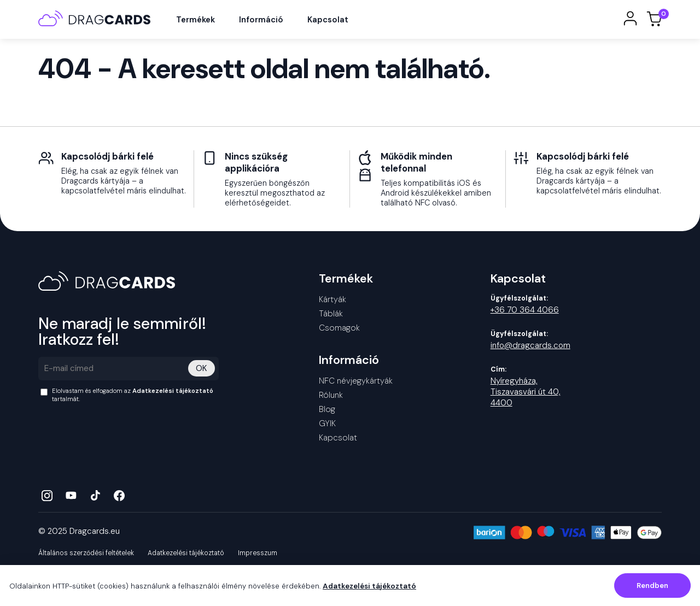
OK (202, 373)
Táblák (331, 319)
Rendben (652, 586)
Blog (327, 414)
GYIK (327, 428)
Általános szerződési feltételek (86, 558)
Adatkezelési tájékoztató (173, 396)
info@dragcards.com (530, 350)
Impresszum (258, 558)
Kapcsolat (333, 22)
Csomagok (339, 333)
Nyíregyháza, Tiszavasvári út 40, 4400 (526, 397)
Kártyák (332, 304)
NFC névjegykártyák (356, 386)
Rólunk (331, 400)
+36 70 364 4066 (525, 315)
